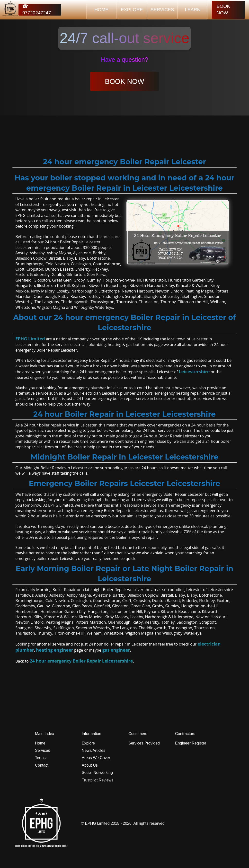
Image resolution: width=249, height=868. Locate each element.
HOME (102, 10)
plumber (25, 650)
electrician (209, 644)
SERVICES (162, 10)
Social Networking (97, 773)
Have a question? (125, 60)
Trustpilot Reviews (98, 780)
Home (40, 743)
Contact (42, 765)
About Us (90, 765)
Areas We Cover (96, 758)
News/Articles (93, 750)
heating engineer (55, 650)
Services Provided (144, 743)
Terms (40, 758)
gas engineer (116, 650)
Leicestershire (194, 372)
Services (42, 750)
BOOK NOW (223, 9)
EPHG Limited (30, 339)
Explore (88, 743)
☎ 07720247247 (37, 10)
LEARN (193, 10)
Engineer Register (191, 743)
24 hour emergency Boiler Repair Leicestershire (81, 661)
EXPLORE (132, 10)
